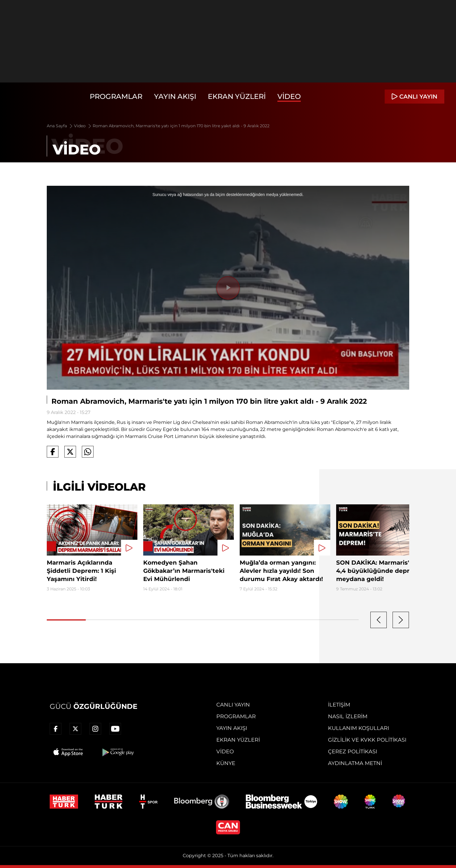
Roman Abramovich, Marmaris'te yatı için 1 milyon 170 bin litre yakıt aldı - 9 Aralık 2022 (181, 126)
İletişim (339, 705)
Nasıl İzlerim (348, 716)
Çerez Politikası (353, 752)
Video (289, 96)
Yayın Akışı (175, 96)
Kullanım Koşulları (359, 728)
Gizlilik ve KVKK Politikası (367, 740)
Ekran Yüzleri (237, 96)
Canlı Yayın (233, 705)
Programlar (116, 96)
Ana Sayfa (60, 126)
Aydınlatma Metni (355, 763)
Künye (226, 763)
